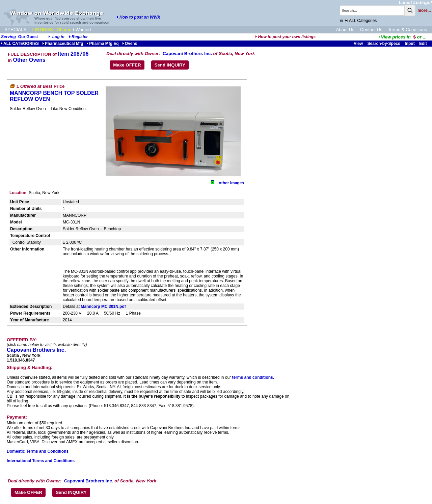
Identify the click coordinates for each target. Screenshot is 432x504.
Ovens (130, 44)
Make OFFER (127, 65)
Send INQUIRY (170, 65)
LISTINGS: (43, 30)
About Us (345, 30)
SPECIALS (15, 30)
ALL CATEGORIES (20, 44)
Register (80, 37)
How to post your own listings (285, 37)
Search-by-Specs (384, 44)
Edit (424, 44)
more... (424, 10)
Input (410, 44)
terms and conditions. (253, 377)
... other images (227, 183)
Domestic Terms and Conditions (38, 451)
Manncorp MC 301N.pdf (103, 307)
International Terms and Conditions (41, 461)
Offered (64, 30)
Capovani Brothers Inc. (187, 54)
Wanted (83, 30)
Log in (58, 37)
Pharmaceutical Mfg (63, 44)
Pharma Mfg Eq (102, 44)
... (402, 37)
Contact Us (371, 30)
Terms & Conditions (407, 30)
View (358, 44)
